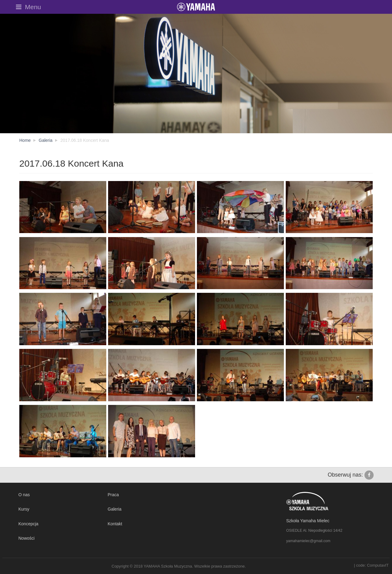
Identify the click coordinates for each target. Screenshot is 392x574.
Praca (113, 495)
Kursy (24, 509)
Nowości (26, 538)
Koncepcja (28, 524)
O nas (24, 495)
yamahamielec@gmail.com (308, 541)
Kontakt (115, 524)
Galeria (115, 509)
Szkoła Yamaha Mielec (308, 521)
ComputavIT (378, 565)
